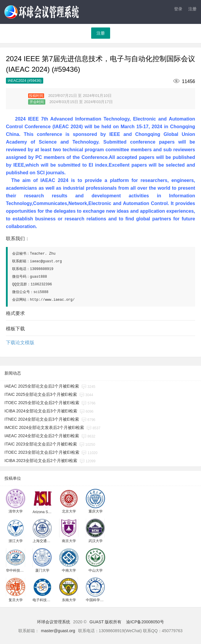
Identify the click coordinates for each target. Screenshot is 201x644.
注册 (192, 9)
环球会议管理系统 (54, 622)
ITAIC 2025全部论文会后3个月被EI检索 (41, 394)
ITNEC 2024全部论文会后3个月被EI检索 (42, 419)
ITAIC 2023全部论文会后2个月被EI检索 (41, 444)
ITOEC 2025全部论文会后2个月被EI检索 (42, 403)
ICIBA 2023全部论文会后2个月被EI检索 (41, 461)
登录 (178, 9)
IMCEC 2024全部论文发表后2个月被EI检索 (44, 427)
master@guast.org (58, 631)
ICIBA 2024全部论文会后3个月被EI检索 (41, 411)
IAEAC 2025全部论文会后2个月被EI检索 (42, 386)
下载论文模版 (20, 343)
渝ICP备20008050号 (145, 622)
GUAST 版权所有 (105, 622)
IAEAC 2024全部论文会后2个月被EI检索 (42, 436)
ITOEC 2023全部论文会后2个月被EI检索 (42, 452)
